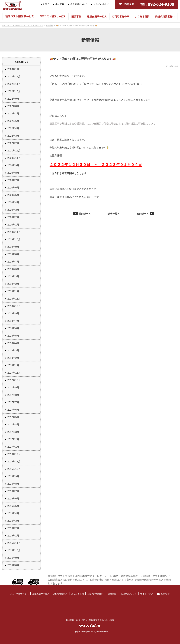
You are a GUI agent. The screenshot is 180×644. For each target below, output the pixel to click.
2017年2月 (13, 439)
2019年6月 (13, 269)
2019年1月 (13, 291)
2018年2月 (13, 358)
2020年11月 (14, 158)
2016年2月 (13, 528)
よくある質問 (78, 594)
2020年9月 (13, 165)
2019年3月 (13, 276)
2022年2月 (13, 143)
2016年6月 (13, 499)
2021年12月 (14, 151)
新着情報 (49, 25)
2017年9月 (13, 387)
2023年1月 (13, 69)
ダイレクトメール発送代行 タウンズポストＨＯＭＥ (23, 25)
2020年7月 (13, 180)
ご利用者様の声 (60, 594)
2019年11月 (14, 232)
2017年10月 (14, 380)
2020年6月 (13, 188)
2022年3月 (13, 136)
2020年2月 (13, 217)
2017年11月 (14, 373)
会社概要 (112, 594)
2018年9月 (13, 313)
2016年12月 (14, 454)
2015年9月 (13, 558)
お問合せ (165, 594)
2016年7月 (13, 491)
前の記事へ (85, 214)
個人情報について (128, 594)
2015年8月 (13, 565)
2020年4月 (13, 202)
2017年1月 (13, 447)
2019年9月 (13, 247)
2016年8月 (13, 484)
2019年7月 (13, 262)
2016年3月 (13, 521)
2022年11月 (14, 84)
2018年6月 (13, 328)
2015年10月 (14, 550)
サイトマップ (147, 594)
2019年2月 (13, 284)
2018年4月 (13, 343)
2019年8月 (13, 254)
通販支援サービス (41, 594)
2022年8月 (13, 106)
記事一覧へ (114, 214)
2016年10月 (14, 469)
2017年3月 (13, 432)
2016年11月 (14, 462)
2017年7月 (13, 402)
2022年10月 (14, 91)
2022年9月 (13, 99)
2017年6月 (13, 410)
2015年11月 (14, 543)
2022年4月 (13, 128)
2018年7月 (13, 321)
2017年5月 (13, 417)
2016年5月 (13, 506)
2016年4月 (13, 513)
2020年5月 (13, 195)
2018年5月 (13, 336)
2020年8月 (13, 173)
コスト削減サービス (19, 594)
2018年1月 (13, 365)
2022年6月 (13, 121)
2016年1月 (13, 536)
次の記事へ (143, 214)
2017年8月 (13, 395)
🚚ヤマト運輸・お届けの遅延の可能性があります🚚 (76, 25)
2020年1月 (13, 225)
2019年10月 (14, 239)
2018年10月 (14, 306)
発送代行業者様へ (96, 594)
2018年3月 (13, 350)
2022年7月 (13, 114)
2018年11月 (14, 299)
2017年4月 (13, 425)
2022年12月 (14, 77)
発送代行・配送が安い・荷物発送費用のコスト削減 (90, 620)
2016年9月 (13, 476)
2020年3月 (13, 210)
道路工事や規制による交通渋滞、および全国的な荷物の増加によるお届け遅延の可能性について (102, 124)
